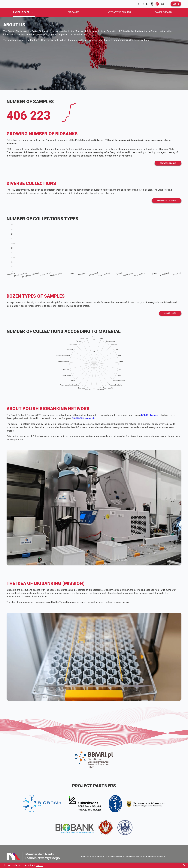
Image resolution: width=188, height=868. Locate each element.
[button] (176, 4)
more (40, 865)
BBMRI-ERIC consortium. (85, 418)
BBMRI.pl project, (150, 415)
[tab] (26, 12)
